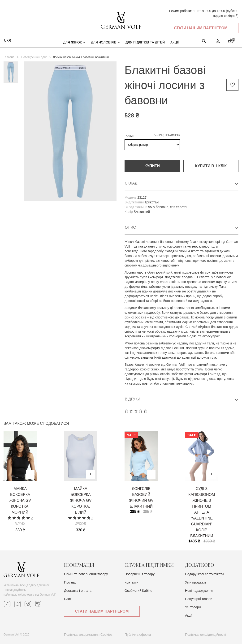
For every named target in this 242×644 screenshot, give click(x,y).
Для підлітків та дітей (145, 42)
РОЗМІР (130, 136)
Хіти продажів (196, 582)
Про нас (70, 582)
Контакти (131, 582)
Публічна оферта (138, 635)
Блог (68, 599)
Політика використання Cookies (88, 635)
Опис (181, 228)
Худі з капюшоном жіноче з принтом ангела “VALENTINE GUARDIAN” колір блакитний (202, 512)
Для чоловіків (105, 42)
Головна (9, 57)
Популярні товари (199, 599)
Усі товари (193, 607)
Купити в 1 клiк (211, 166)
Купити (152, 166)
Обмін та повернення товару (86, 574)
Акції (189, 615)
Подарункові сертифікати (204, 574)
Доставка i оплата (78, 591)
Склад (181, 184)
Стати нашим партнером (201, 28)
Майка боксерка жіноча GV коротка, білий (81, 500)
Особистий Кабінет (139, 591)
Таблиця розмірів (166, 135)
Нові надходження (199, 591)
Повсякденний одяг (34, 57)
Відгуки (181, 400)
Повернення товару (140, 574)
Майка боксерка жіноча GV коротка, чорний (20, 500)
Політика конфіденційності (205, 635)
